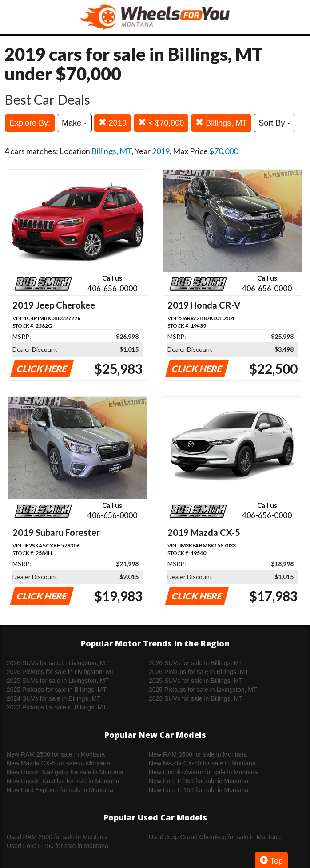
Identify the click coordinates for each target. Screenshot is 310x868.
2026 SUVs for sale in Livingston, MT (58, 663)
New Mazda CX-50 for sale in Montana (202, 763)
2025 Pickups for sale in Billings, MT (57, 690)
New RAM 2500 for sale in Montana (56, 754)
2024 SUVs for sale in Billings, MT (54, 698)
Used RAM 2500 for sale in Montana (57, 837)
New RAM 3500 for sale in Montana (198, 754)
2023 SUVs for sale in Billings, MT (196, 698)
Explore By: (30, 123)
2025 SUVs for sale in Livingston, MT (58, 681)
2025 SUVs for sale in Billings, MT (196, 681)
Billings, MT (221, 123)
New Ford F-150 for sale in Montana (199, 790)
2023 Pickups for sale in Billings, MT (57, 707)
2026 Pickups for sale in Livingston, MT (61, 672)
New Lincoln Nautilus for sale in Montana (63, 781)
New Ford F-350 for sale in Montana (199, 781)
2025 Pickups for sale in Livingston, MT (203, 690)
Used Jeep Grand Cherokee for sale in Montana (215, 837)
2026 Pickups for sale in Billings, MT (199, 672)
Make (74, 123)
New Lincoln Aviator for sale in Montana (203, 772)
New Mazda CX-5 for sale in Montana (58, 763)
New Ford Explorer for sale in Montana (60, 790)
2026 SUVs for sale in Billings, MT (196, 663)
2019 (113, 123)
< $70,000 (161, 123)
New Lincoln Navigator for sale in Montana (65, 772)
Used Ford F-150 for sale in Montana (58, 846)
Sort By (274, 123)
